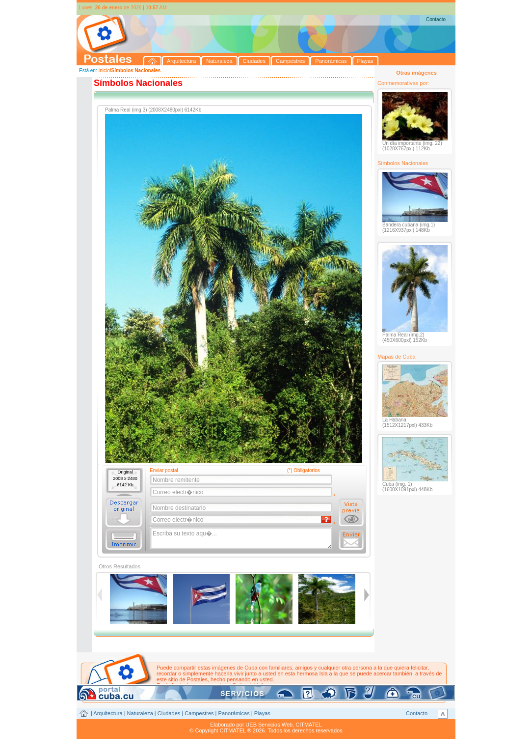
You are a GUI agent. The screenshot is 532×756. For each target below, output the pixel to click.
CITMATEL (309, 725)
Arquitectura (108, 713)
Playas (262, 713)
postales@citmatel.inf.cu (240, 685)
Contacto (436, 19)
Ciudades (169, 713)
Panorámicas (234, 713)
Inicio (104, 70)
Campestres (199, 713)
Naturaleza (140, 713)
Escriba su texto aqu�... (242, 538)
